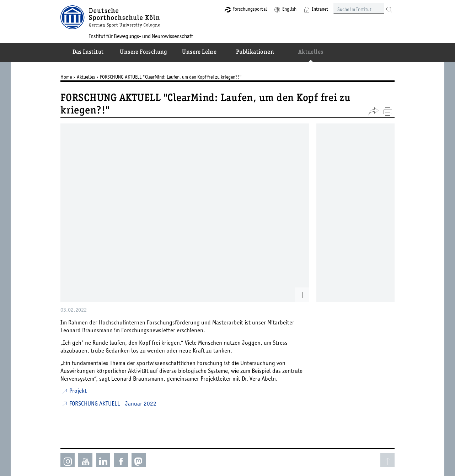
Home (66, 77)
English (289, 9)
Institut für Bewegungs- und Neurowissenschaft (141, 36)
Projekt (78, 391)
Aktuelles (86, 77)
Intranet (320, 9)
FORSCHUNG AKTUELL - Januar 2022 (113, 403)
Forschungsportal (250, 9)
